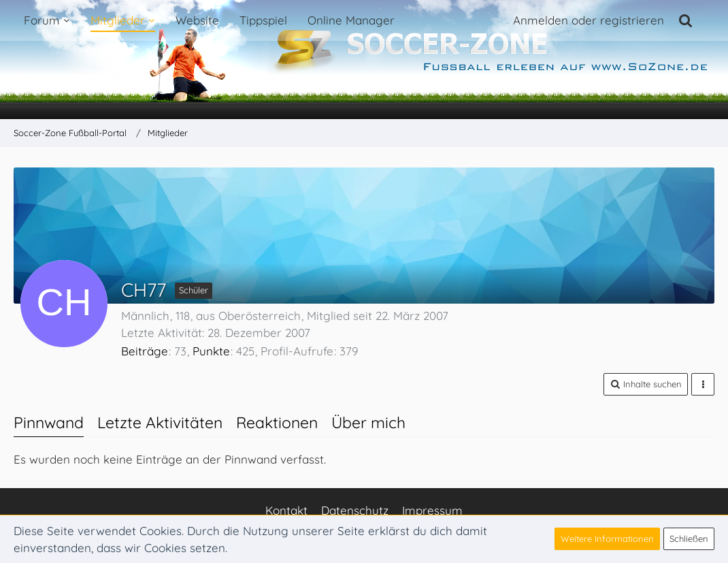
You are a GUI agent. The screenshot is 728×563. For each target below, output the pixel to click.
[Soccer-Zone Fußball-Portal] (364, 60)
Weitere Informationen (607, 538)
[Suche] (686, 20)
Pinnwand (49, 422)
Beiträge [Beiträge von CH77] (145, 351)
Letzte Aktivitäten (160, 422)
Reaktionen (277, 422)
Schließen (689, 538)
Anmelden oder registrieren (589, 20)
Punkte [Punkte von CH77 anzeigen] (211, 351)
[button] (646, 384)
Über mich (368, 422)
